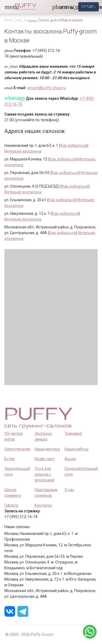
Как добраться (74, 145)
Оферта (11, 505)
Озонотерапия (17, 449)
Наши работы (76, 449)
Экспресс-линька (44, 436)
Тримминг (73, 434)
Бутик (10, 459)
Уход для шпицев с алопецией (44, 474)
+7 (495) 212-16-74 (21, 517)
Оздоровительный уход (81, 471)
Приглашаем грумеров (46, 493)
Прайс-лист (45, 459)
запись (89, 7)
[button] (8, 7)
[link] (73, 7)
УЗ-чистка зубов (13, 436)
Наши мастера (47, 449)
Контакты (43, 505)
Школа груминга (13, 493)
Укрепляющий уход (17, 471)
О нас (69, 490)
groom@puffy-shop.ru (47, 88)
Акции (70, 459)
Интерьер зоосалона (23, 151)
